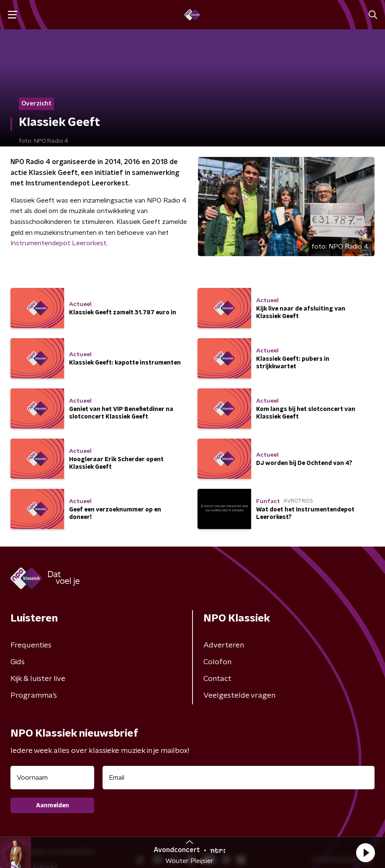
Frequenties (31, 645)
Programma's (34, 696)
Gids (18, 662)
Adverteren (224, 645)
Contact (217, 679)
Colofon (217, 662)
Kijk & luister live (38, 679)
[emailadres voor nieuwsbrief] (239, 778)
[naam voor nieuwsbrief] (52, 778)
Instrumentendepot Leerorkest (58, 243)
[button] (365, 853)
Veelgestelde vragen (239, 696)
